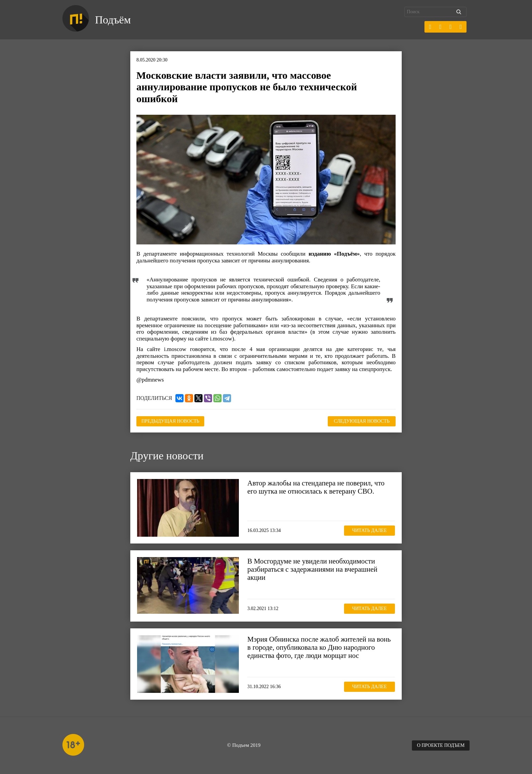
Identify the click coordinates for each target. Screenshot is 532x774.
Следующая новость (362, 421)
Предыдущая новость (170, 421)
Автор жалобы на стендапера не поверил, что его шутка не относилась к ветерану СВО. (316, 487)
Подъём (113, 20)
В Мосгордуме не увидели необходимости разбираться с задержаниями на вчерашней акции (312, 569)
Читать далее (369, 530)
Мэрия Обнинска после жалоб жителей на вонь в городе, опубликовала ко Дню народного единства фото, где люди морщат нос (319, 647)
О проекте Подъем (441, 745)
